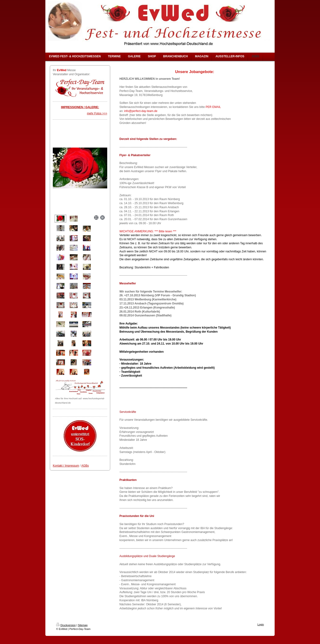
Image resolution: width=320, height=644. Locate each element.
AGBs (85, 466)
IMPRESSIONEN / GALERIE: (80, 107)
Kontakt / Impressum (66, 466)
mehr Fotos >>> (97, 113)
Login (261, 624)
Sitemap (83, 625)
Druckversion (66, 625)
